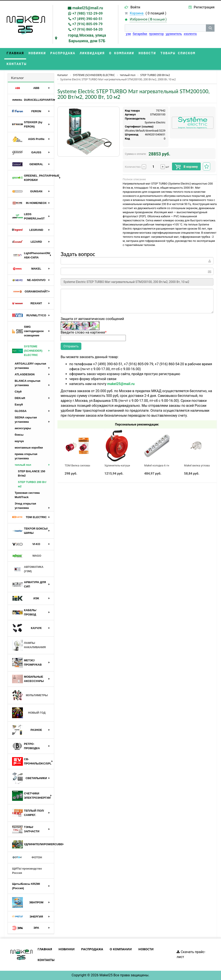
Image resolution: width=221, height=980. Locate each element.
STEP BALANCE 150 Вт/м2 (32, 473)
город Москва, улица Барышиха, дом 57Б (87, 38)
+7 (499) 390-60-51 (87, 19)
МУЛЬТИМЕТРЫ (30, 695)
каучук (19, 441)
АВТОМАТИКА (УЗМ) (28, 569)
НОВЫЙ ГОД (29, 713)
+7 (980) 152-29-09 (87, 13)
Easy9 (19, 405)
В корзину (186, 167)
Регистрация (204, 7)
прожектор (156, 34)
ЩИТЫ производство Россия (27, 871)
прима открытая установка (26, 456)
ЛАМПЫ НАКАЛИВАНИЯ (29, 645)
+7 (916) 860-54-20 (87, 29)
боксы (19, 435)
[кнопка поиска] (210, 28)
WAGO (27, 556)
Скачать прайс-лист (191, 954)
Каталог (17, 78)
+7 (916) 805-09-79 (87, 24)
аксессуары (23, 428)
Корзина (137, 13)
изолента (190, 34)
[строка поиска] (165, 28)
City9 (18, 392)
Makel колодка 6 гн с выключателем (168, 465)
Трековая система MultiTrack (27, 495)
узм (128, 34)
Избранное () (148, 19)
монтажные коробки (29, 448)
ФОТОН (27, 857)
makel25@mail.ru (88, 8)
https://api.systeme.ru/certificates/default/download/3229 (129, 131)
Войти (135, 7)
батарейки (140, 34)
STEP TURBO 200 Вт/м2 (32, 484)
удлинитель (174, 34)
